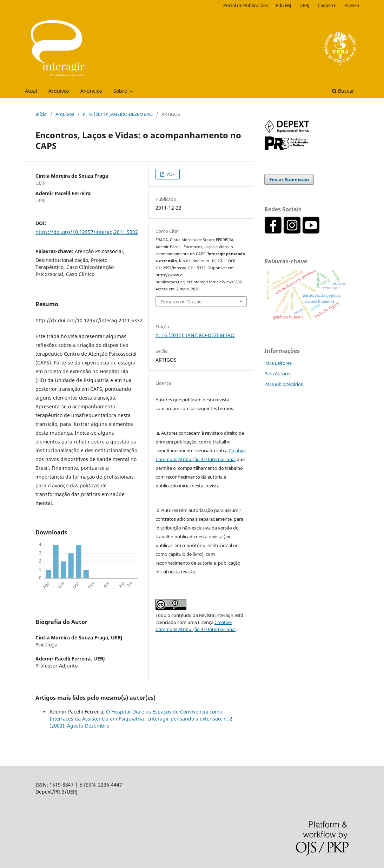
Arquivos (59, 91)
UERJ (304, 5)
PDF (170, 174)
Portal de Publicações (246, 5)
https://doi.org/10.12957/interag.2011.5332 (87, 232)
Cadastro (327, 5)
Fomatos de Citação (181, 302)
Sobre (121, 91)
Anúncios (91, 91)
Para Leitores (278, 363)
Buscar (343, 91)
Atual (31, 91)
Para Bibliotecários (284, 384)
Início (41, 114)
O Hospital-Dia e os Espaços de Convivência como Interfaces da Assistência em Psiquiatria (136, 715)
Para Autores (278, 374)
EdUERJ (284, 5)
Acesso (352, 5)
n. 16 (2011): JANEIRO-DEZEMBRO (118, 114)
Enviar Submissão (289, 179)
